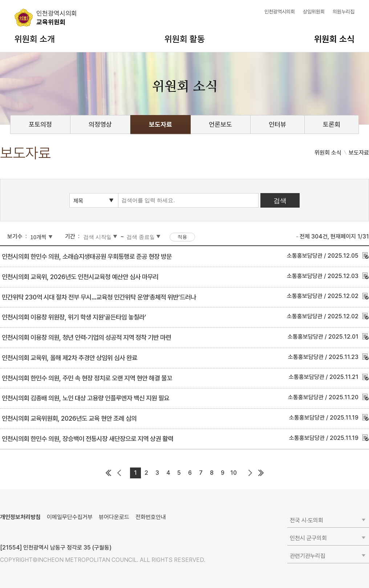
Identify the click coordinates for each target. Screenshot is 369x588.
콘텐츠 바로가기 (19, 0)
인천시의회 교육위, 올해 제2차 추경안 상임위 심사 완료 (70, 358)
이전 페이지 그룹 (119, 473)
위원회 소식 (334, 39)
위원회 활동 (185, 39)
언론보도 (220, 124)
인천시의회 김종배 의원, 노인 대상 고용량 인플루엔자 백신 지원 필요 (86, 398)
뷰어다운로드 (114, 517)
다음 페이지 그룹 (250, 473)
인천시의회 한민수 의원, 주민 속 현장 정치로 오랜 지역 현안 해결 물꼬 (87, 378)
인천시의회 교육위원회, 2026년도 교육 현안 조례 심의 (69, 418)
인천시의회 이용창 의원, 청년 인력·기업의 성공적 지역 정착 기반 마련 (86, 337)
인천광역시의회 (280, 12)
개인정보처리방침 (20, 517)
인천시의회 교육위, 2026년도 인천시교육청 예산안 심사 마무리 (80, 277)
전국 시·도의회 (307, 520)
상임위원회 (314, 12)
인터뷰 (277, 124)
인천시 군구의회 (308, 538)
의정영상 (100, 124)
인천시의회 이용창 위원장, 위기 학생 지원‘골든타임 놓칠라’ (74, 317)
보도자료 (161, 124)
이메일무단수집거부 (70, 517)
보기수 (15, 236)
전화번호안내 (151, 517)
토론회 (332, 124)
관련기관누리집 (308, 556)
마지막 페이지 (261, 473)
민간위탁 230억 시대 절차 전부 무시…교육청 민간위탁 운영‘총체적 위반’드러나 (99, 297)
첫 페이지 (108, 473)
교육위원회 (57, 17)
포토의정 (40, 124)
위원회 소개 (35, 39)
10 (234, 473)
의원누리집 (344, 12)
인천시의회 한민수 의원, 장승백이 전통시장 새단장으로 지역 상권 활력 (88, 439)
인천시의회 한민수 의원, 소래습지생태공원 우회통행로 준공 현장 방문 (87, 256)
